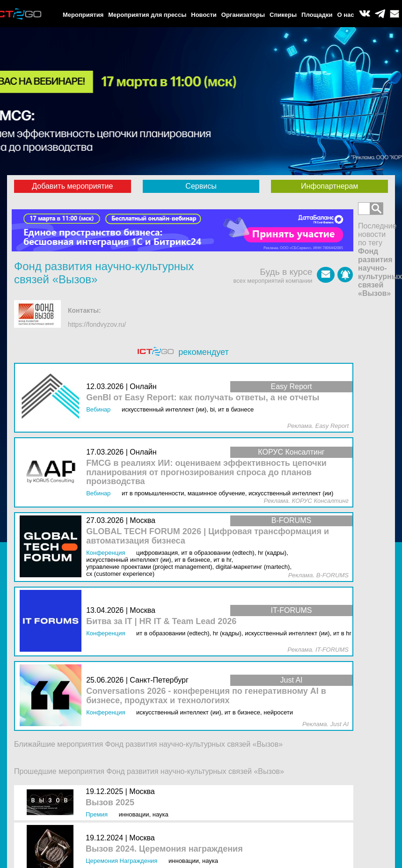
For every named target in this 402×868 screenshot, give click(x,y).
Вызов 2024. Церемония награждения (164, 849)
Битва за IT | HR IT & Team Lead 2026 (161, 622)
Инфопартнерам (329, 186)
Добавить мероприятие (72, 186)
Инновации (134, 814)
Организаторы (243, 15)
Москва (142, 791)
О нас (346, 15)
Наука (161, 814)
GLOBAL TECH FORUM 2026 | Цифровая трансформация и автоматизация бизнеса (208, 536)
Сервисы (201, 186)
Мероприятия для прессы (147, 15)
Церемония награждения (121, 861)
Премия (97, 814)
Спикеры (283, 15)
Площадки (317, 15)
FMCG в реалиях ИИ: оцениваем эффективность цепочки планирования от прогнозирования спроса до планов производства (206, 473)
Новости (204, 15)
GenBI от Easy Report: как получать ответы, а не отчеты (203, 398)
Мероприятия (83, 15)
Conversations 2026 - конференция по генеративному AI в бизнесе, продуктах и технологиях (206, 696)
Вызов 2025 (110, 803)
